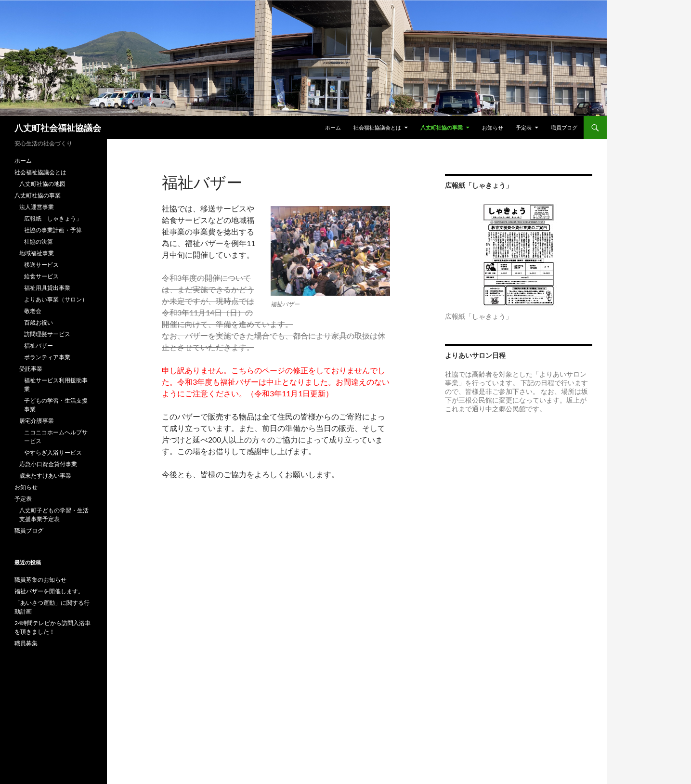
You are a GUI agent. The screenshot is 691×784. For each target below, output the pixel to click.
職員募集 (26, 643)
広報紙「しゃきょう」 (53, 218)
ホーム (333, 127)
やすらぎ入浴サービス (53, 452)
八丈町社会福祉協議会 (58, 128)
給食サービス (41, 276)
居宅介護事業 (37, 421)
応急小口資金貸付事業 (48, 464)
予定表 (524, 127)
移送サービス (41, 265)
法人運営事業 (37, 207)
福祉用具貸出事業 (47, 288)
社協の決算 (39, 242)
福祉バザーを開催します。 (49, 591)
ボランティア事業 (47, 357)
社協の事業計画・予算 (53, 230)
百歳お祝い (39, 322)
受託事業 (31, 369)
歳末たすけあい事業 (45, 476)
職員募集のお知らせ (40, 580)
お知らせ (493, 127)
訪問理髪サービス (47, 334)
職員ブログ (564, 127)
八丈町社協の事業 (442, 127)
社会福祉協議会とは (377, 127)
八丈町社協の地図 (42, 184)
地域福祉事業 (37, 253)
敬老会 (33, 311)
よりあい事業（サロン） (56, 299)
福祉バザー (39, 346)
